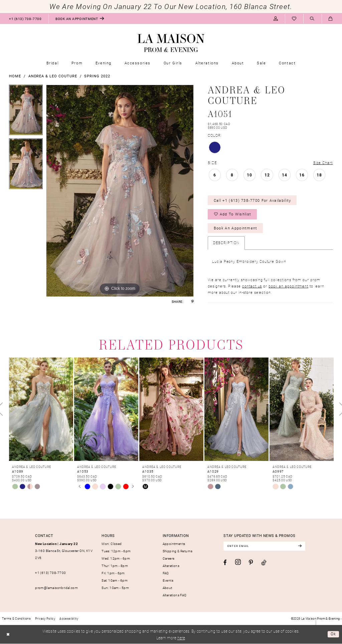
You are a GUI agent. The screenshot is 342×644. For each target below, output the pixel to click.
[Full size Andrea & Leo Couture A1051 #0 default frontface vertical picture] (120, 191)
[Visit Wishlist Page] (294, 19)
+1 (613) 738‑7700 (50, 573)
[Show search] (312, 19)
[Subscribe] (301, 546)
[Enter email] (265, 546)
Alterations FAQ (175, 595)
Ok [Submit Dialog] (333, 634)
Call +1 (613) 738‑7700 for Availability (252, 200)
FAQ (166, 573)
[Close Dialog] (8, 635)
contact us (252, 286)
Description (226, 243)
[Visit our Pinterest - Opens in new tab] (251, 563)
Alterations (171, 566)
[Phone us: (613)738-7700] (25, 19)
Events (168, 581)
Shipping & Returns (178, 551)
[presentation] (41, 410)
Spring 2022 (97, 76)
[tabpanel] (26, 112)
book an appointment (288, 286)
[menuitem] (25, 19)
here (181, 638)
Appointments (174, 544)
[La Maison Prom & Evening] (171, 43)
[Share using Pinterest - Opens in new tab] (193, 301)
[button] (276, 19)
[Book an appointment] (80, 19)
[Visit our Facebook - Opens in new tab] (225, 563)
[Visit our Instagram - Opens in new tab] (238, 563)
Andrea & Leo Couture (53, 76)
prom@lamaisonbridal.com (56, 588)
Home (15, 76)
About (167, 588)
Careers (169, 559)
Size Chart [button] (323, 163)
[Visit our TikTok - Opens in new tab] (264, 563)
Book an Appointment (236, 228)
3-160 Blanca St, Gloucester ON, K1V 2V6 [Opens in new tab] (64, 551)
